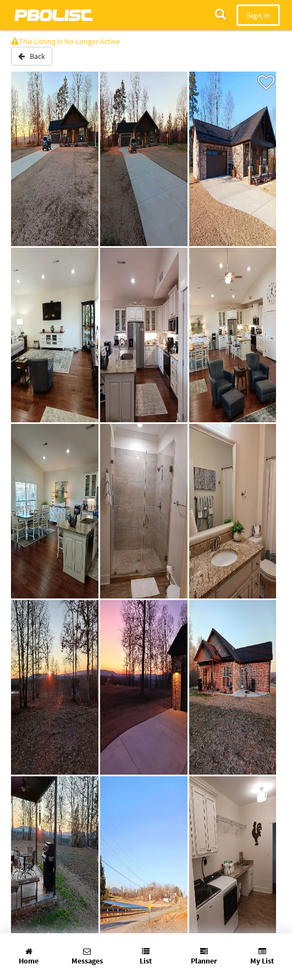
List (146, 957)
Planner (204, 957)
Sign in (258, 15)
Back (32, 56)
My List (262, 957)
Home (29, 957)
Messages (87, 957)
